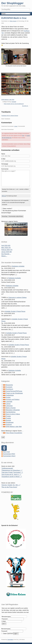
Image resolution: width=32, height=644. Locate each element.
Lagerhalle (9, 402)
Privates (8, 416)
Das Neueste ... (6, 254)
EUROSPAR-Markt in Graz (14, 18)
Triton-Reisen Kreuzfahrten (14, 433)
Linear (16, 126)
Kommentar (5, 169)
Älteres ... (4, 256)
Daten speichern (8, 634)
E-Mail (3, 159)
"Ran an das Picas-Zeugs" (9, 487)
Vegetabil (14, 102)
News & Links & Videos (13, 414)
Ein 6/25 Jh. (25, 106)
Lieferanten (9, 406)
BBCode (4, 196)
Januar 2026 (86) (7, 252)
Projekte (8, 418)
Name (3, 154)
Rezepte (8, 420)
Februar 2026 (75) (7, 250)
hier (23, 136)
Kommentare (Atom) (9, 456)
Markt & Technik (11, 408)
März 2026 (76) (6, 248)
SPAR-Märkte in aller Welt (8, 100)
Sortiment (9, 425)
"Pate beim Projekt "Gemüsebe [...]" (12, 472)
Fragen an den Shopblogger (14, 393)
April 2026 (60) (6, 246)
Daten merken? (7, 209)
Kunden (8, 397)
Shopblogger (10, 422)
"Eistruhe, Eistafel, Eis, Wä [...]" (11, 485)
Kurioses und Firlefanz (13, 399)
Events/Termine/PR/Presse (14, 391)
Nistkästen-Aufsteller (18, 266)
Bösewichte (9, 385)
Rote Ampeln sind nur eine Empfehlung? (14, 104)
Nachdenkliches (11, 412)
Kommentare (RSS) (9, 454)
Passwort (5, 619)
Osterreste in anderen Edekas (17, 298)
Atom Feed (6, 452)
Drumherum (9, 389)
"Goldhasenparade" (7, 468)
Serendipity (10, 640)
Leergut (8, 404)
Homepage (5, 164)
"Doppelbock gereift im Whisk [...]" (12, 477)
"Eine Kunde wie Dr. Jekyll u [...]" (11, 475)
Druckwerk (9, 387)
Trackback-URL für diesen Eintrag (10, 116)
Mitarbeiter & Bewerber (13, 410)
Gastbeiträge (10, 395)
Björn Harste (13, 21)
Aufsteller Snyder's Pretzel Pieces (15, 311)
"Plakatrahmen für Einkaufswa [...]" (12, 470)
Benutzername (6, 617)
